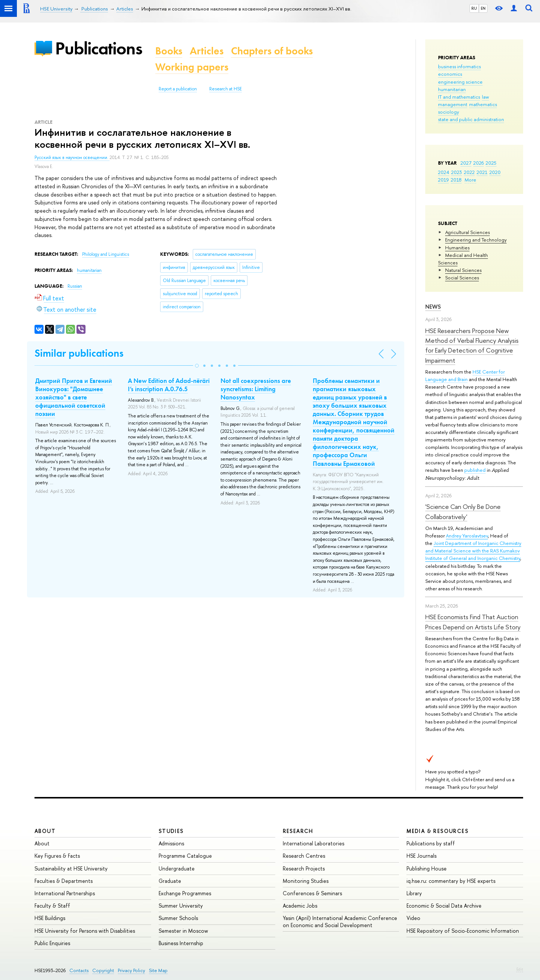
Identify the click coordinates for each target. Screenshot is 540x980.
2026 (478, 163)
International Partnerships (65, 893)
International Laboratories (313, 843)
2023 (457, 172)
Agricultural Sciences (467, 232)
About (45, 831)
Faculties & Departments (64, 881)
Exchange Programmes (185, 893)
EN (483, 8)
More (470, 180)
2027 (466, 163)
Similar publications (79, 353)
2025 (491, 163)
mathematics (483, 104)
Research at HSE (226, 89)
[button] (197, 366)
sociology (448, 112)
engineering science (460, 82)
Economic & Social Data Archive (444, 906)
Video (413, 918)
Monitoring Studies (306, 881)
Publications (99, 48)
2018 (456, 180)
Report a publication (178, 89)
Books (169, 51)
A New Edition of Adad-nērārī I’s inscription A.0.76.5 (169, 385)
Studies (171, 831)
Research (298, 831)
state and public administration (471, 119)
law (485, 97)
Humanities (457, 248)
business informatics (459, 66)
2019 (443, 180)
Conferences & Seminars (312, 893)
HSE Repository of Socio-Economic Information (463, 931)
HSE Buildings (50, 918)
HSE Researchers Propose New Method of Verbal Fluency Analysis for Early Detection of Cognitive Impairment (472, 345)
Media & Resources (437, 831)
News (433, 307)
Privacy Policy (131, 970)
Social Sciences (462, 278)
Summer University (181, 906)
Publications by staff (431, 843)
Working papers (192, 67)
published (475, 470)
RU (474, 8)
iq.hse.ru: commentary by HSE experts (451, 881)
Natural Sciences (463, 270)
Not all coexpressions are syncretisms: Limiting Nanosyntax (256, 389)
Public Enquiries (52, 943)
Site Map (158, 970)
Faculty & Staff (52, 906)
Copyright (103, 970)
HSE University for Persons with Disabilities (85, 931)
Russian (75, 286)
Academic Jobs (300, 906)
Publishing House (427, 868)
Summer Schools (178, 918)
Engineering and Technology (476, 240)
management (453, 104)
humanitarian (452, 89)
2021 (482, 172)
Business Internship (181, 943)
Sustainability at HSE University (71, 868)
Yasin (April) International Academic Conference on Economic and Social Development (340, 921)
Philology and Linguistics (106, 254)
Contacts (79, 970)
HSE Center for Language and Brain (465, 375)
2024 (444, 172)
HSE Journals (421, 856)
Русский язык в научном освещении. (72, 158)
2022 (469, 172)
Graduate (170, 881)
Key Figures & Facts (57, 856)
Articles (207, 51)
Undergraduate (177, 868)
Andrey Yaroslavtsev (467, 536)
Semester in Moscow (183, 931)
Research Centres (304, 856)
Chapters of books (272, 51)
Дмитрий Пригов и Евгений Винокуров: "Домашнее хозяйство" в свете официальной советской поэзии (74, 397)
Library (414, 893)
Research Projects (304, 868)
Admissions (171, 843)
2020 (495, 172)
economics (450, 74)
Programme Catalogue (185, 856)
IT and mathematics (459, 97)
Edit (520, 969)
